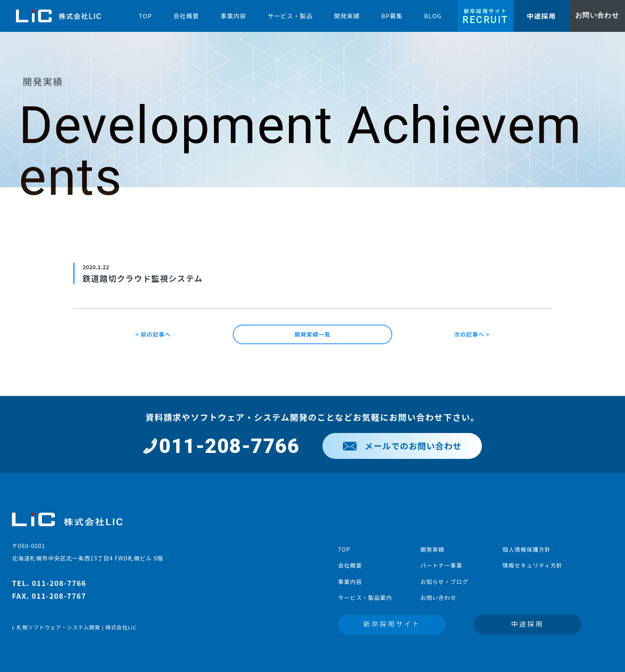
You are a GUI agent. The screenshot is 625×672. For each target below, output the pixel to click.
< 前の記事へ (153, 334)
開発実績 (432, 549)
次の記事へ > (472, 334)
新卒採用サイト (392, 624)
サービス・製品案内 (365, 598)
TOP (344, 549)
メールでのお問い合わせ (402, 446)
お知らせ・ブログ (444, 582)
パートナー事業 (441, 565)
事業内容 (350, 582)
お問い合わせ (438, 598)
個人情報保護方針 (527, 549)
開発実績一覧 (313, 334)
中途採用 (527, 624)
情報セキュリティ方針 (533, 565)
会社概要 (350, 565)
